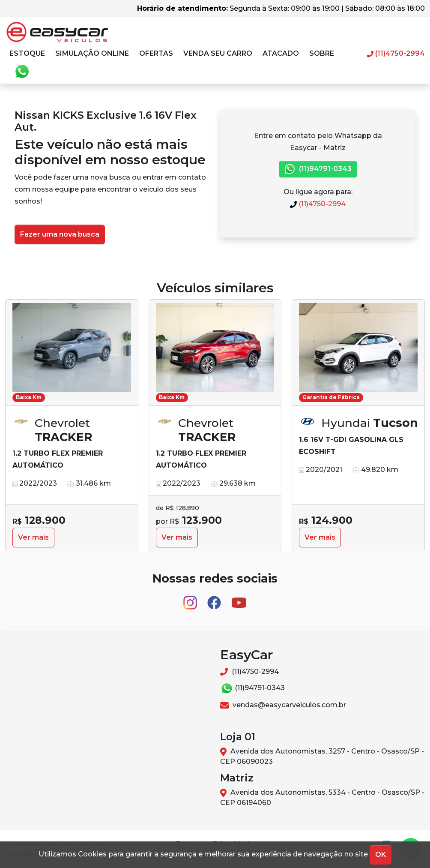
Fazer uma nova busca (60, 234)
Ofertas (156, 53)
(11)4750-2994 (318, 204)
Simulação (92, 53)
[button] (27, 54)
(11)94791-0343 (318, 169)
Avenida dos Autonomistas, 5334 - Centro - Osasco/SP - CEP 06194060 (322, 797)
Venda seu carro (218, 53)
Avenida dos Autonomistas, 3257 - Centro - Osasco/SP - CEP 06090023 (322, 756)
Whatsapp (22, 72)
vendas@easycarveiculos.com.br (283, 705)
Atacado (281, 53)
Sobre (322, 53)
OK (381, 854)
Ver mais (33, 537)
